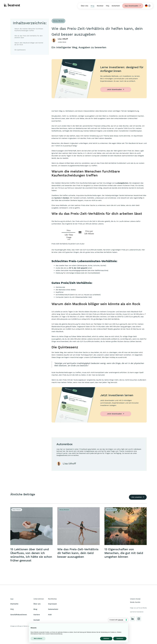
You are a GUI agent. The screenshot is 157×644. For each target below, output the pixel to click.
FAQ (108, 6)
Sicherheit (116, 6)
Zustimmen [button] (120, 639)
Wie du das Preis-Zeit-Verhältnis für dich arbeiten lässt (29, 37)
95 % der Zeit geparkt (78, 268)
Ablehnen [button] (106, 639)
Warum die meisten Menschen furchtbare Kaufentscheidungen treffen (29, 30)
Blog (92, 6)
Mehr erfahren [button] (38, 639)
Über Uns (84, 6)
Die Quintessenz (20, 50)
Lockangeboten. (122, 183)
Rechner (100, 6)
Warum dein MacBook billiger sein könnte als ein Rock (29, 44)
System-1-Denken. (62, 198)
